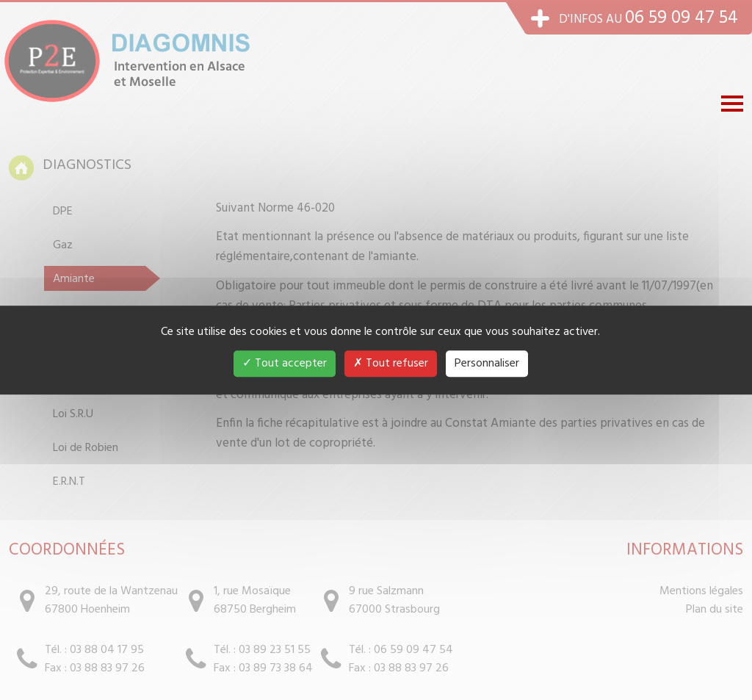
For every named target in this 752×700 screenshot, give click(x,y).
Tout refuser (391, 364)
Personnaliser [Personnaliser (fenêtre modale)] (487, 364)
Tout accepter (285, 364)
